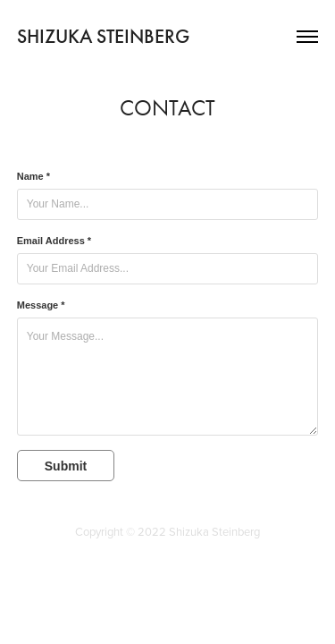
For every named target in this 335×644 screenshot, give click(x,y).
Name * (33, 176)
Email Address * (54, 241)
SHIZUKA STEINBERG (103, 36)
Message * (41, 305)
